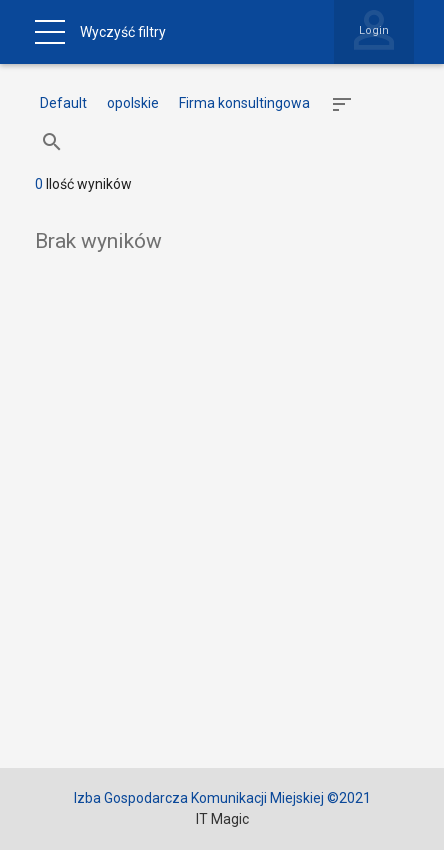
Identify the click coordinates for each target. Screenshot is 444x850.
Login (374, 30)
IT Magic (222, 819)
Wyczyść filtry (123, 32)
